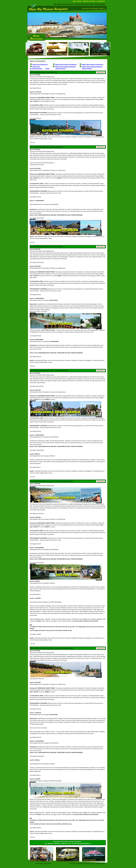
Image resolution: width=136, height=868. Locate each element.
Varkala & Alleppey (60, 69)
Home (84, 9)
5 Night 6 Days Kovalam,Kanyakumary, (65, 67)
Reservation (95, 9)
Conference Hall (47, 864)
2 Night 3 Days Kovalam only (40, 65)
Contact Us (103, 9)
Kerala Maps (39, 864)
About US (89, 9)
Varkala (47, 69)
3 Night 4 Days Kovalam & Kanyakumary (66, 65)
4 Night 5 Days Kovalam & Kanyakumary (92, 65)
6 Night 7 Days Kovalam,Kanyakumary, (92, 67)
